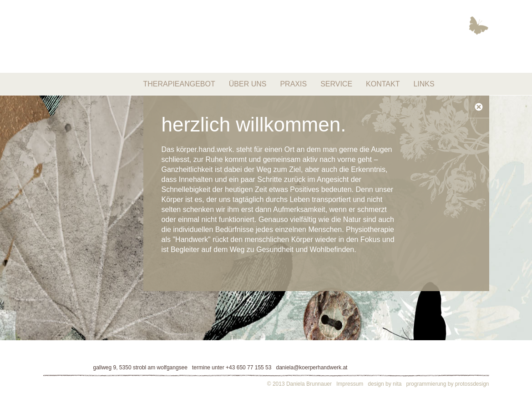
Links (424, 84)
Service (336, 84)
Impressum (350, 384)
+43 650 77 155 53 (248, 368)
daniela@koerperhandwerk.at (312, 368)
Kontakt (383, 84)
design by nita (385, 384)
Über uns (248, 84)
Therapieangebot (179, 84)
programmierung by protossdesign (447, 384)
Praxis (293, 84)
